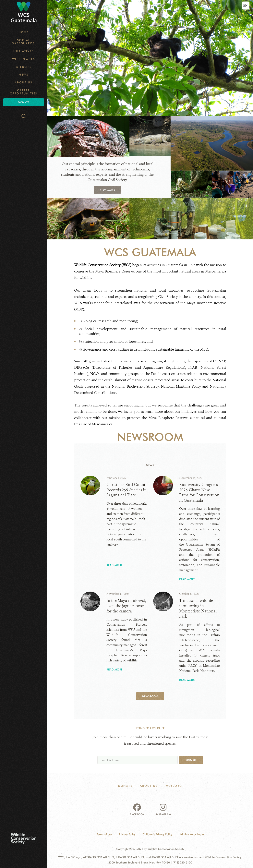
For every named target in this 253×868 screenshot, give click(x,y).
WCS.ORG (174, 786)
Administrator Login (192, 834)
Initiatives (24, 51)
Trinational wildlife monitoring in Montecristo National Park (198, 608)
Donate (24, 102)
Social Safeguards (24, 42)
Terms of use (104, 834)
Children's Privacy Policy (157, 834)
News (24, 75)
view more (107, 189)
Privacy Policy (127, 834)
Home (24, 32)
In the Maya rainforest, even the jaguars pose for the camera (126, 606)
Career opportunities (24, 92)
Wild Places (24, 59)
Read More (114, 565)
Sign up (191, 760)
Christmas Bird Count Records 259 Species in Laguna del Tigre (126, 490)
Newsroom (150, 696)
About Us (24, 82)
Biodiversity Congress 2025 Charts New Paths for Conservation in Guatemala (199, 493)
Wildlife (24, 67)
